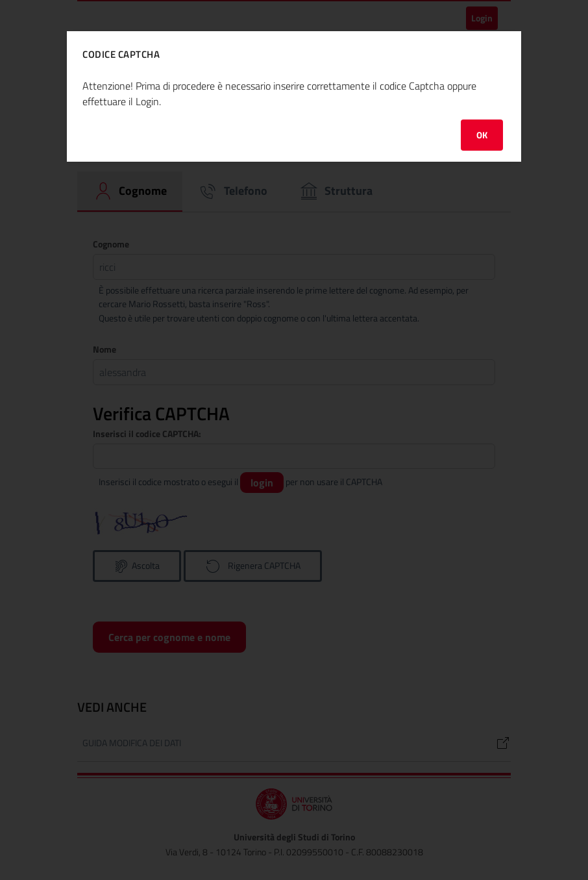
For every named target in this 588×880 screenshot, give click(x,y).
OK (482, 135)
